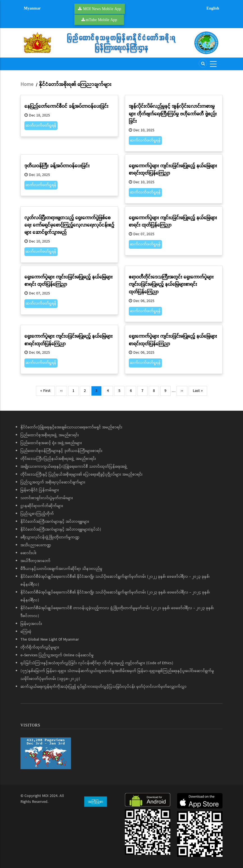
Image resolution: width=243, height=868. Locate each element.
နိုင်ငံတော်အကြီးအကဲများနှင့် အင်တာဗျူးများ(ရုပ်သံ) (61, 529)
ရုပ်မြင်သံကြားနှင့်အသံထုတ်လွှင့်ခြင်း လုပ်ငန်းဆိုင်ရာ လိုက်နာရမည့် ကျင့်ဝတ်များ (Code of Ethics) (97, 663)
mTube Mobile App (102, 20)
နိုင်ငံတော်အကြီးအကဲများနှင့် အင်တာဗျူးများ (55, 522)
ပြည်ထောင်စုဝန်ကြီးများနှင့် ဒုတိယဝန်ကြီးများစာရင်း (61, 451)
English (213, 8)
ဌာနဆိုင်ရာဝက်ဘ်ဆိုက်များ (42, 506)
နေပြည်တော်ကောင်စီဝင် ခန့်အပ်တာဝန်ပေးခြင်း (66, 106)
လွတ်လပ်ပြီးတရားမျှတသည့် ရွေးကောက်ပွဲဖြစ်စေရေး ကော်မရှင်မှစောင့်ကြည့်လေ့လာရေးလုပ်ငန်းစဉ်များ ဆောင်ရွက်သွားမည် (69, 225)
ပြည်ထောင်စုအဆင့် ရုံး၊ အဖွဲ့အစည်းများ (51, 443)
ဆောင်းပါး (28, 553)
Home (27, 84)
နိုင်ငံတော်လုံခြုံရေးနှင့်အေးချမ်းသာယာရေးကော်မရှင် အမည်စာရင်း (71, 427)
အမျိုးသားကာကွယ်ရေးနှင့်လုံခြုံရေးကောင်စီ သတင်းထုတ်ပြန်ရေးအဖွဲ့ (74, 467)
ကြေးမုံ (26, 632)
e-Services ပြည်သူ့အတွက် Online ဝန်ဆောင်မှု (57, 655)
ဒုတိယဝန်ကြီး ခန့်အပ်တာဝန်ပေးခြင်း (57, 165)
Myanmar (32, 8)
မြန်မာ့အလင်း (31, 624)
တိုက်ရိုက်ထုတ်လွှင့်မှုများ (40, 647)
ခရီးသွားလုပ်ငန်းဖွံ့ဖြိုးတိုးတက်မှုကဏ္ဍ (50, 537)
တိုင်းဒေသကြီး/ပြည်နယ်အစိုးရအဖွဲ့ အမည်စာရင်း (58, 459)
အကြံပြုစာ (96, 801)
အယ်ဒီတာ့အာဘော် (35, 561)
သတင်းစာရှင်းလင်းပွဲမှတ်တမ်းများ (47, 498)
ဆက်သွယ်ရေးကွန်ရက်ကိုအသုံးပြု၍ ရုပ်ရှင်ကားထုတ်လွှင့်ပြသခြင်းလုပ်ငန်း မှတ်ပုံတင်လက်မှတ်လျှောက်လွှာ (104, 687)
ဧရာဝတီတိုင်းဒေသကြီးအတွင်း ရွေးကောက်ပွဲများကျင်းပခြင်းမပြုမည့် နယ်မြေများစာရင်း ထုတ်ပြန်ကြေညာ (171, 284)
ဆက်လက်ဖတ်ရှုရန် (41, 125)
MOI (45, 796)
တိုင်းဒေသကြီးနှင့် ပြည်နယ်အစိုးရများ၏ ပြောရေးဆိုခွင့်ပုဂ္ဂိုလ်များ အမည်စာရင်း (82, 474)
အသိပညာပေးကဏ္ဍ (36, 545)
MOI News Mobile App (102, 9)
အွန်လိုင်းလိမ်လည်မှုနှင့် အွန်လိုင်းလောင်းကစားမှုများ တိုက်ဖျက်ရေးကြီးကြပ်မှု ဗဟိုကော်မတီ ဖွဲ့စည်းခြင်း (173, 113)
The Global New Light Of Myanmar (50, 639)
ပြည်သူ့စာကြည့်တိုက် (37, 514)
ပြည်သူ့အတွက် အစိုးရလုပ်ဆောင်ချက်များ (53, 482)
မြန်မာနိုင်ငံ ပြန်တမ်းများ (40, 490)
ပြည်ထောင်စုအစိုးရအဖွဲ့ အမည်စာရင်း (50, 435)
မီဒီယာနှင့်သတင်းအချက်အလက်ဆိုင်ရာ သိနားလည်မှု (61, 569)
